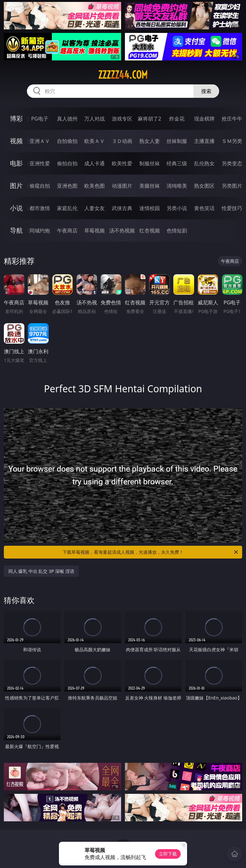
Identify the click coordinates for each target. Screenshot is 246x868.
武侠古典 (122, 208)
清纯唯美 (177, 186)
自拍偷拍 (67, 141)
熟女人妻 (150, 141)
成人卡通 (94, 163)
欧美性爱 (122, 163)
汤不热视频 (122, 231)
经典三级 (177, 163)
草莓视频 (94, 231)
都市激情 (40, 208)
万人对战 (94, 119)
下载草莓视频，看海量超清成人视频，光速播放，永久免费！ (151, 552)
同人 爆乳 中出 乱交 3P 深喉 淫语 (41, 571)
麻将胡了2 (149, 119)
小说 (16, 208)
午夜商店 (67, 231)
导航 (16, 230)
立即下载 (168, 854)
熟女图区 (204, 186)
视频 (16, 141)
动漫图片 (122, 186)
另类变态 (232, 163)
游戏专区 (122, 119)
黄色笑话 (204, 208)
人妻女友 (94, 208)
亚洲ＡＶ (40, 141)
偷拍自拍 (67, 163)
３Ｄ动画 (122, 141)
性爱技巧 (232, 208)
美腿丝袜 (150, 186)
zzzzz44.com (123, 75)
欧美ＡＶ (94, 141)
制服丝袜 (150, 163)
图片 (16, 186)
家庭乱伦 (67, 208)
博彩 (16, 118)
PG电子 (40, 119)
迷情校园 (150, 208)
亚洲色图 (67, 186)
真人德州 (67, 119)
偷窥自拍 (40, 186)
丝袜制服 (177, 141)
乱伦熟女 (204, 163)
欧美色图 (94, 186)
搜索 (206, 91)
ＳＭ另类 (232, 141)
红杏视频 (150, 231)
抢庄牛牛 (232, 119)
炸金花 (177, 119)
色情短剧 (177, 231)
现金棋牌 (204, 119)
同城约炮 (40, 231)
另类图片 (232, 186)
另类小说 (177, 208)
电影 (16, 163)
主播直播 (204, 141)
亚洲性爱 (40, 163)
